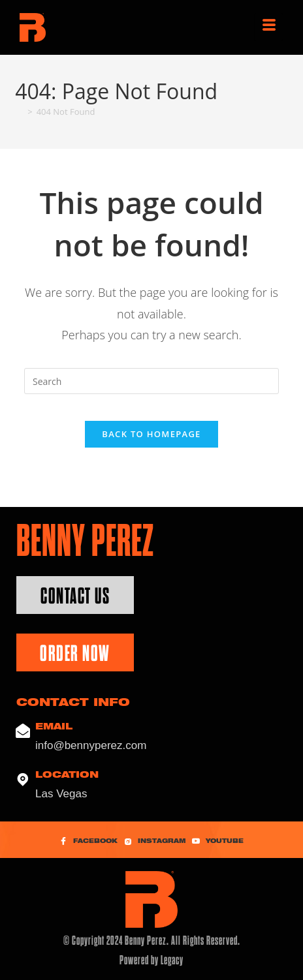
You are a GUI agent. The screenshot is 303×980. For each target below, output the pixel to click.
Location (67, 775)
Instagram (155, 842)
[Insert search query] (151, 381)
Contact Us (75, 596)
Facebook (88, 842)
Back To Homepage (151, 434)
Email (54, 727)
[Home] (19, 112)
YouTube (218, 842)
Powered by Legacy (151, 960)
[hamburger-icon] (269, 27)
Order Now (75, 653)
